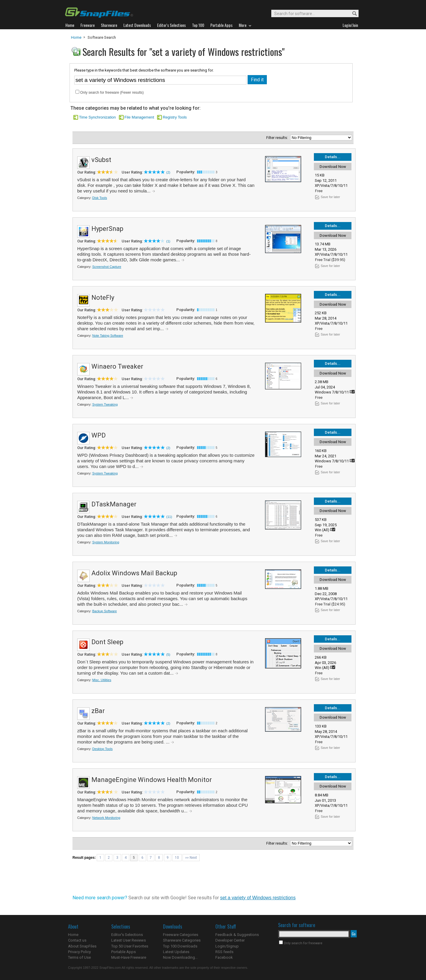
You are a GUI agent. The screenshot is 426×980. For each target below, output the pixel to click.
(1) (168, 241)
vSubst (101, 160)
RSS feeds (224, 952)
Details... (333, 157)
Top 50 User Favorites (130, 946)
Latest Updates (176, 952)
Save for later (330, 197)
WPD (99, 435)
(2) (168, 172)
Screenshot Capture (107, 267)
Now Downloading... (180, 957)
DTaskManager (114, 504)
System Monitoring (106, 542)
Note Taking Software (108, 336)
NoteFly (103, 298)
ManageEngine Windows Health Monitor (152, 780)
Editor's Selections (127, 935)
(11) (169, 517)
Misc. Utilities (102, 680)
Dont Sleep (107, 642)
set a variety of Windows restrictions (258, 898)
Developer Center (230, 940)
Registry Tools (175, 117)
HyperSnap (107, 229)
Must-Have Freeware (129, 957)
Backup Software (105, 611)
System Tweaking (105, 404)
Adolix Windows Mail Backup (134, 573)
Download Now (333, 167)
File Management (139, 117)
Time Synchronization (97, 117)
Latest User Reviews (129, 940)
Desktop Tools (103, 749)
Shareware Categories (182, 940)
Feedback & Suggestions (237, 935)
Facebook (224, 957)
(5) (168, 655)
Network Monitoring (106, 818)
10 (177, 858)
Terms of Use (79, 957)
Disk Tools (100, 198)
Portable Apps (124, 952)
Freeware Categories (181, 935)
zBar (98, 711)
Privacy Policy (79, 952)
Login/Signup (227, 946)
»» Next (191, 858)
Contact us (77, 940)
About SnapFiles (82, 946)
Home (76, 37)
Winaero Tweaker (117, 366)
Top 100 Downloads (180, 946)
